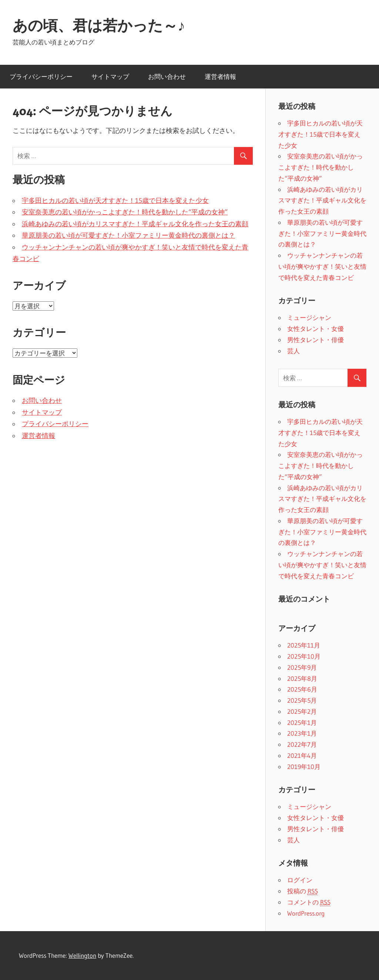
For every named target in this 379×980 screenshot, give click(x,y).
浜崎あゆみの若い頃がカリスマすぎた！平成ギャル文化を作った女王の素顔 (135, 224)
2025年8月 (302, 678)
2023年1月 (302, 733)
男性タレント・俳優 (316, 340)
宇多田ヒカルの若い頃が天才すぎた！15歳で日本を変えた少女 (115, 201)
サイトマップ (110, 76)
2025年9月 (302, 667)
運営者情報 (220, 76)
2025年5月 (302, 700)
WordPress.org (306, 913)
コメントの (309, 902)
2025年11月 (304, 645)
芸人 (294, 351)
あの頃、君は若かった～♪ (99, 25)
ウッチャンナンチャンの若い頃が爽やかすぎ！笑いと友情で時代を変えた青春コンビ (322, 266)
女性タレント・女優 (316, 329)
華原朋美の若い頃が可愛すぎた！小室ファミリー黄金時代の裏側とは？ (128, 235)
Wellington (82, 955)
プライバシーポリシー (41, 76)
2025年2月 (302, 711)
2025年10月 (304, 656)
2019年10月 (304, 767)
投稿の (303, 891)
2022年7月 (302, 744)
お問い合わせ (167, 76)
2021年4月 (302, 755)
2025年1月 (302, 723)
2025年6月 (302, 689)
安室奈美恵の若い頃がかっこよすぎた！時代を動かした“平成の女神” (125, 212)
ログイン (300, 880)
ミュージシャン (309, 317)
